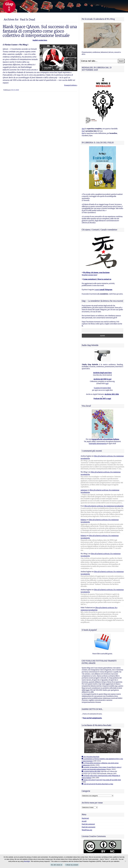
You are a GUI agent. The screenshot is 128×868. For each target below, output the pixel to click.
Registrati (85, 818)
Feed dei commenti (88, 827)
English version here (89, 275)
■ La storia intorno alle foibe (91, 771)
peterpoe (84, 490)
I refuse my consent (72, 865)
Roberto (83, 520)
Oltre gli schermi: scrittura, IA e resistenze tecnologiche (104, 506)
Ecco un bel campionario (92, 718)
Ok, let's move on (57, 865)
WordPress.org (87, 830)
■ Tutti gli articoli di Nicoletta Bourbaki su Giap (97, 784)
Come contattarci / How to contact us (97, 279)
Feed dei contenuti (88, 824)
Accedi (84, 821)
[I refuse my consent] (125, 861)
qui (107, 384)
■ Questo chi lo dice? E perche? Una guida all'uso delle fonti (101, 780)
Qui (83, 131)
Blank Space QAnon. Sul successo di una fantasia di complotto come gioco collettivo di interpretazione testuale (40, 31)
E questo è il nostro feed (102, 388)
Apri (83, 129)
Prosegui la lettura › (71, 85)
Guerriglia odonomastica (98, 444)
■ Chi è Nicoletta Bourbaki (90, 757)
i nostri (103, 290)
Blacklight (27, 861)
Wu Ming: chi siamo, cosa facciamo (96, 273)
